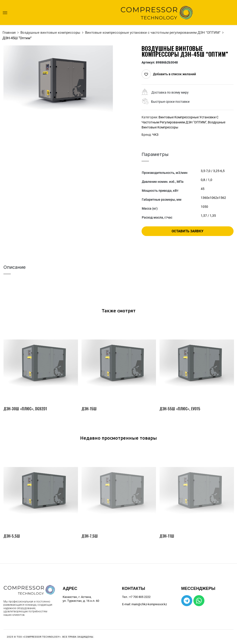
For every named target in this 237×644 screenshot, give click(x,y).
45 (203, 189)
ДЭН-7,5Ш (90, 536)
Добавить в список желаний (174, 74)
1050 (204, 207)
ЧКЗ (155, 135)
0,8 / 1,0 (206, 180)
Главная (9, 33)
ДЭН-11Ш (167, 536)
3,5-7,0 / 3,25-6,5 (213, 171)
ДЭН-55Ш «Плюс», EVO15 (180, 409)
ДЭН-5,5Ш (12, 536)
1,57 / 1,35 (208, 216)
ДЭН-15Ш (89, 409)
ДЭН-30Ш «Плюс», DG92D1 (25, 409)
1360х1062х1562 (213, 198)
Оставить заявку (187, 231)
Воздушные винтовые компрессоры (50, 33)
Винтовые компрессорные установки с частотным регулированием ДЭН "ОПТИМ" (153, 33)
